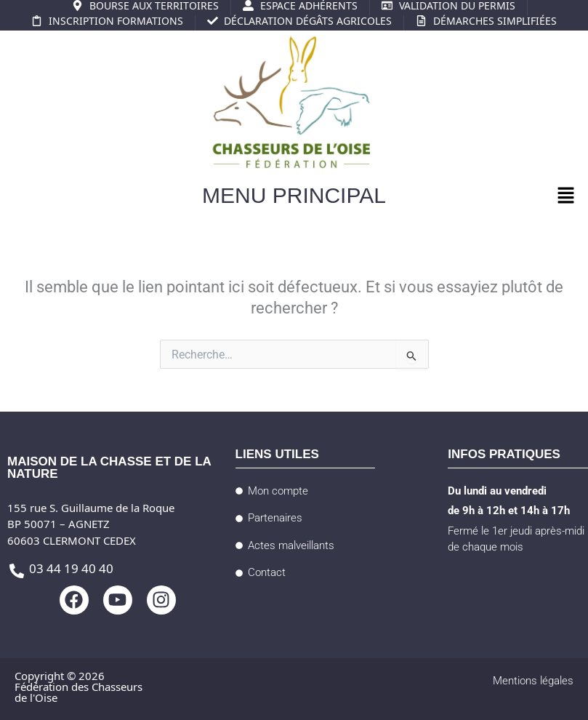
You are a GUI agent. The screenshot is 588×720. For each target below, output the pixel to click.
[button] (566, 197)
